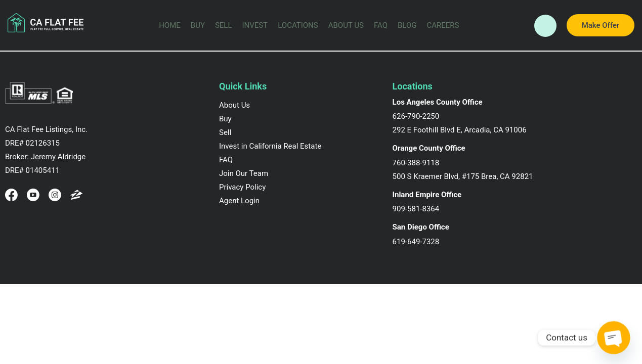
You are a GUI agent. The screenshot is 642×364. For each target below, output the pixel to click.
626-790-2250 (416, 116)
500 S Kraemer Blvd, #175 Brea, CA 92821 (463, 176)
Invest (255, 25)
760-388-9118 (416, 163)
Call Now (545, 26)
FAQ (381, 25)
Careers (443, 25)
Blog (407, 25)
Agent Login (239, 201)
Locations (298, 25)
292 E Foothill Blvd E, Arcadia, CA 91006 (460, 130)
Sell (224, 25)
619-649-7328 (416, 242)
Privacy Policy (242, 187)
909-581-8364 (416, 209)
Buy (198, 25)
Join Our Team (244, 173)
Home (170, 25)
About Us (346, 25)
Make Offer (601, 25)
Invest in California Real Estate (270, 146)
